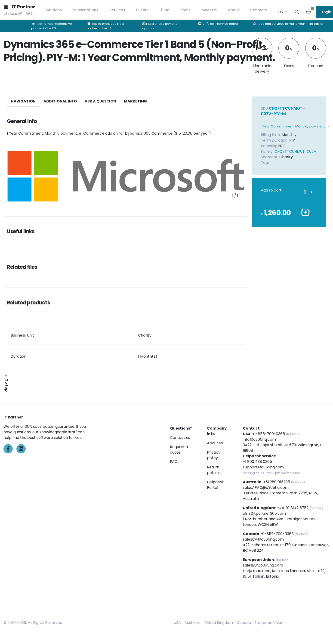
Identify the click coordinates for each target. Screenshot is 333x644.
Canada (244, 623)
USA (177, 623)
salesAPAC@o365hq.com (266, 488)
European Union (269, 623)
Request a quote (179, 450)
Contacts (259, 10)
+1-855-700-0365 (269, 434)
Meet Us (209, 10)
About (234, 10)
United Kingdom (219, 623)
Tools (186, 10)
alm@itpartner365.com (264, 513)
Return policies (214, 470)
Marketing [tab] (135, 101)
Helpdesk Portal (215, 485)
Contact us (180, 438)
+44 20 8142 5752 (293, 508)
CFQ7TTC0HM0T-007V (295, 151)
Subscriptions (85, 10)
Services (117, 10)
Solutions (53, 10)
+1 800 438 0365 (257, 462)
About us (215, 443)
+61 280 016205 (277, 482)
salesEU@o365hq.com (263, 565)
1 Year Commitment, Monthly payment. (293, 126)
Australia (193, 623)
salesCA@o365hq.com (263, 539)
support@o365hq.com (263, 467)
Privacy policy (214, 455)
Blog (165, 10)
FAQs (175, 462)
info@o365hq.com (259, 439)
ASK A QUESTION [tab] (100, 101)
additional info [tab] (60, 101)
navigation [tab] (23, 101)
